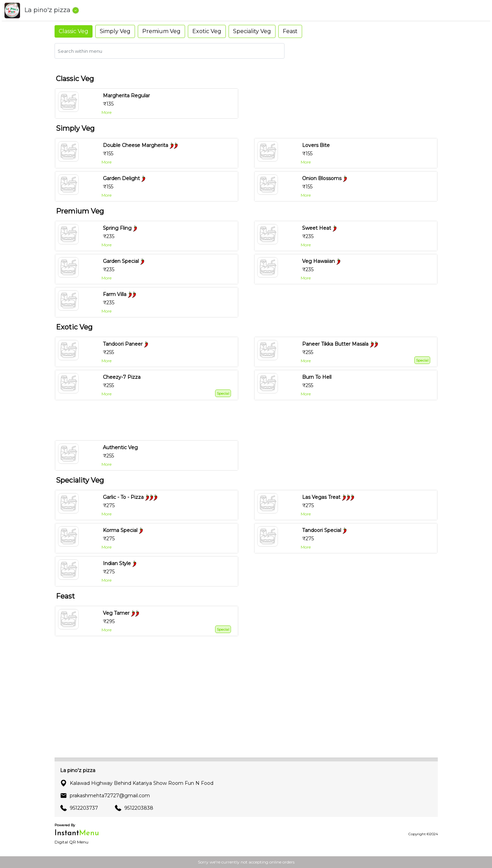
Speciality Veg (252, 31)
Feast (290, 31)
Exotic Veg (207, 31)
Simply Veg (115, 31)
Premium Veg (161, 31)
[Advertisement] (249, 420)
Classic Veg (74, 31)
